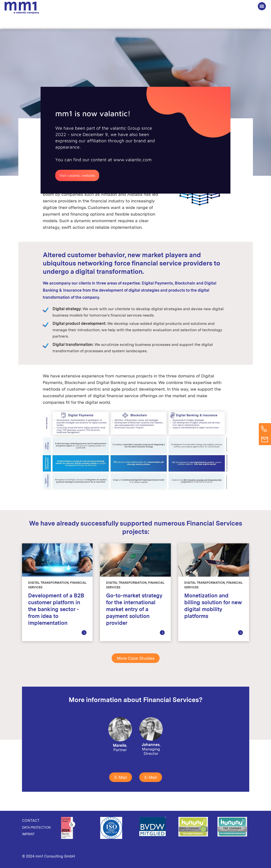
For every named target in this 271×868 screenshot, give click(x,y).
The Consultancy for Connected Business (22, 7)
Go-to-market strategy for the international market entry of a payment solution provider (134, 609)
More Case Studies (136, 658)
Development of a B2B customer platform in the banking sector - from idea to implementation (56, 609)
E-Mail (121, 777)
